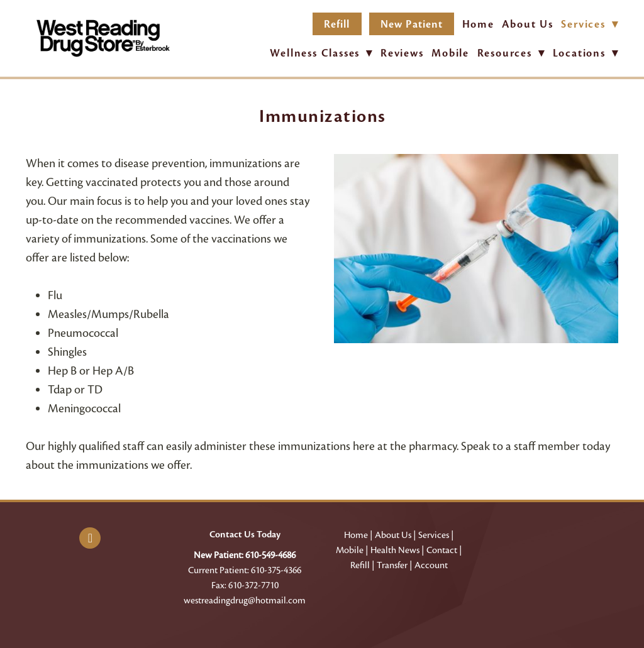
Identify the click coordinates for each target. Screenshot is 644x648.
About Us (527, 24)
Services (434, 535)
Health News (395, 550)
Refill (337, 24)
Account (431, 565)
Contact (442, 550)
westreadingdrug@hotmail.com (245, 600)
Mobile (450, 53)
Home (478, 24)
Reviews (402, 53)
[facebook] (90, 538)
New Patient (412, 24)
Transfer (392, 565)
